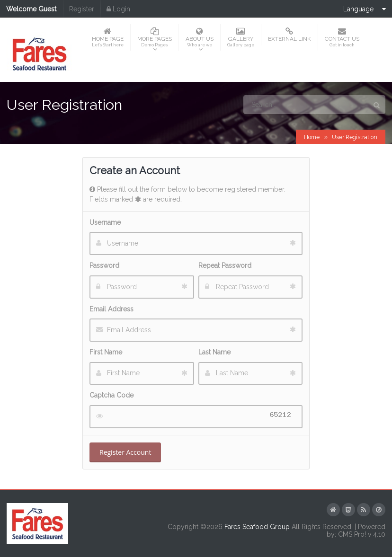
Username (105, 222)
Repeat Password (225, 265)
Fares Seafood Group (257, 527)
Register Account (125, 452)
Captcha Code (111, 395)
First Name (106, 352)
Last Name (214, 352)
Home (312, 137)
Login (118, 9)
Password (104, 265)
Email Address (111, 309)
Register (82, 9)
